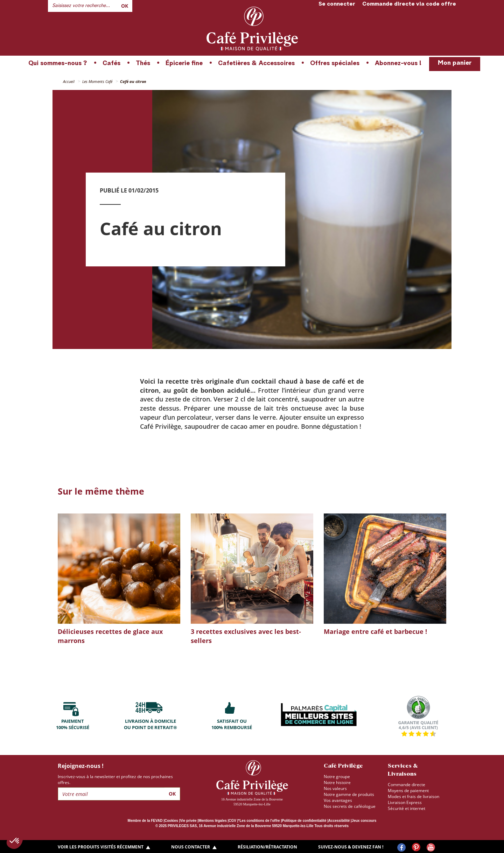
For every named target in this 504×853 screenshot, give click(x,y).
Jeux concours (364, 821)
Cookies (171, 821)
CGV (232, 821)
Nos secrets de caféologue (350, 806)
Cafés (111, 63)
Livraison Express (405, 802)
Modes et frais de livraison (414, 796)
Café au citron (133, 81)
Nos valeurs (335, 788)
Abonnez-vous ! (398, 63)
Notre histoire (337, 782)
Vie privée (188, 821)
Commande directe (407, 785)
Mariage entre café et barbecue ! (375, 631)
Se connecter (337, 4)
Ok (125, 6)
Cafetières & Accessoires (256, 63)
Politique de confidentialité (304, 821)
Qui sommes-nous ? (58, 63)
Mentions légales (213, 821)
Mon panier (455, 63)
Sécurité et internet (407, 808)
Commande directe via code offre (409, 4)
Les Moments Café (97, 81)
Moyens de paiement (408, 791)
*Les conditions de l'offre (259, 821)
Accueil (69, 81)
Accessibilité (339, 821)
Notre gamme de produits (349, 794)
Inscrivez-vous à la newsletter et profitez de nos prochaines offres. (115, 779)
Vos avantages (338, 800)
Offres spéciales (335, 63)
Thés (143, 63)
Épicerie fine (184, 63)
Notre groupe (337, 777)
